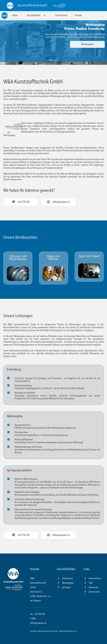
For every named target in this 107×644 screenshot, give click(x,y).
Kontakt (78, 16)
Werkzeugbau (87, 44)
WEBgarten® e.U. (72, 631)
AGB (88, 583)
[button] (5, 43)
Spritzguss (64, 587)
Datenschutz (92, 592)
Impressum (91, 587)
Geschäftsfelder (36, 15)
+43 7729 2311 (21, 202)
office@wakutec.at (58, 202)
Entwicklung (65, 579)
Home (15, 16)
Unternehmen (61, 16)
